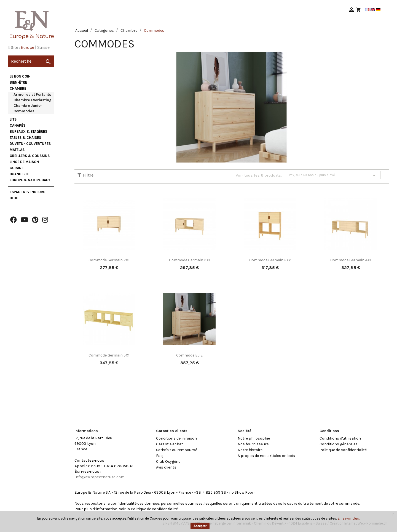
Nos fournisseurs (253, 444)
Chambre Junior (28, 106)
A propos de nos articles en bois (266, 456)
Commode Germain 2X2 (270, 260)
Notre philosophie (254, 438)
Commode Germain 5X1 (109, 355)
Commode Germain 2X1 (109, 260)
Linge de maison (24, 162)
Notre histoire (250, 450)
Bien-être (18, 82)
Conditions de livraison (176, 438)
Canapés (18, 125)
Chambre (18, 88)
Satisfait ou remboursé (177, 450)
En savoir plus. (349, 518)
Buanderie (19, 174)
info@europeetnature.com (100, 477)
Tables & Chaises (25, 138)
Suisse (43, 47)
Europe (27, 47)
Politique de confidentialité (343, 450)
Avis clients (166, 467)
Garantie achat (170, 444)
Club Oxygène (168, 461)
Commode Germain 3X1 (190, 260)
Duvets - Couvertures (30, 144)
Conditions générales (339, 444)
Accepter (200, 526)
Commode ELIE (189, 355)
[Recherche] (31, 61)
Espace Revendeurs (27, 192)
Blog (14, 198)
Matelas (17, 150)
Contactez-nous (89, 460)
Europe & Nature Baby (30, 180)
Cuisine (17, 168)
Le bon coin (20, 76)
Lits (13, 119)
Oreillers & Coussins (30, 156)
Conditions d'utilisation (340, 438)
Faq (159, 456)
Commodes (24, 111)
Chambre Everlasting (33, 100)
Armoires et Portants (32, 95)
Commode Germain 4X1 (351, 260)
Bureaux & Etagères (28, 131)
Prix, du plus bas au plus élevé (333, 175)
